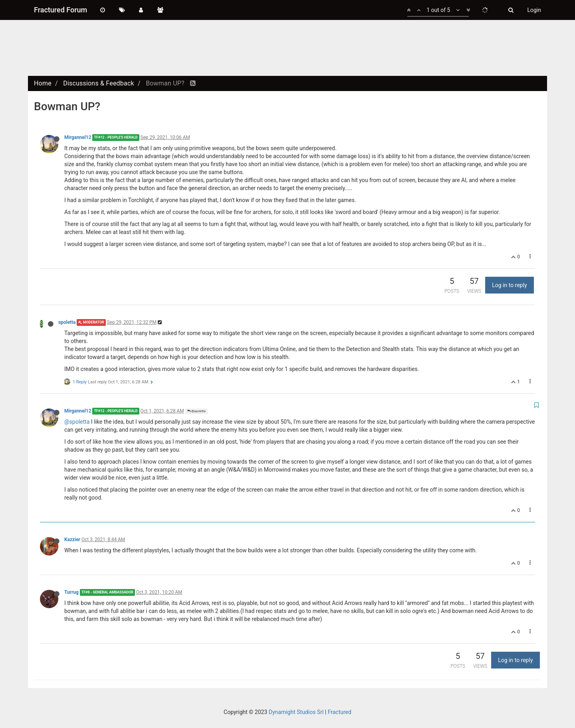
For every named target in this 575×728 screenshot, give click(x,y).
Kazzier (72, 540)
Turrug (71, 592)
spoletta (67, 322)
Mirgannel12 (78, 137)
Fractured (340, 712)
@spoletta (196, 411)
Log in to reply (509, 285)
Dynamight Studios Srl (296, 712)
